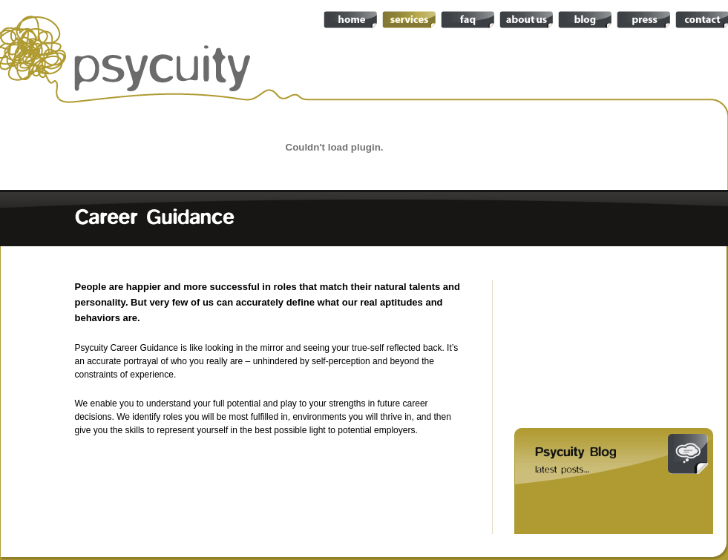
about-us (526, 20)
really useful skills (614, 402)
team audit (614, 291)
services (410, 20)
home (352, 20)
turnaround (614, 335)
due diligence (614, 313)
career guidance (614, 380)
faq (468, 20)
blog (584, 20)
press (642, 20)
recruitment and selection (614, 358)
